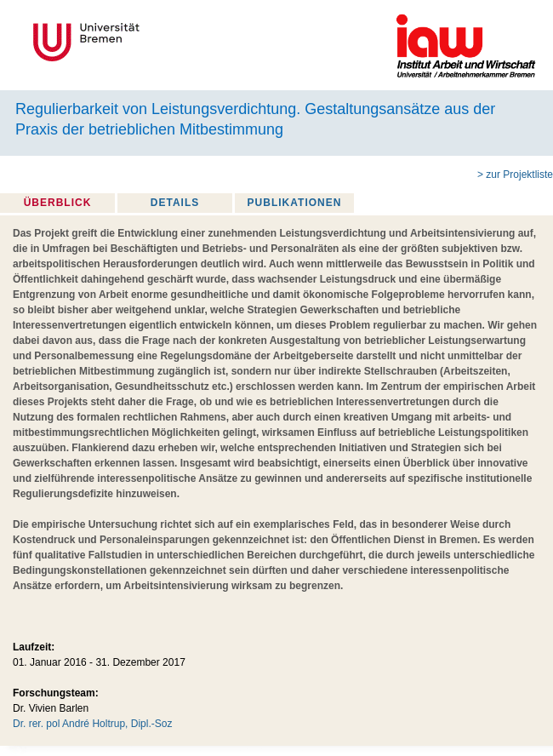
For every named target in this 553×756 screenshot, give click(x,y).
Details (175, 203)
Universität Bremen (143, 42)
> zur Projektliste (515, 175)
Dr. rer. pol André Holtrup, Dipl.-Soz (92, 724)
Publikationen (295, 203)
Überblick (58, 203)
